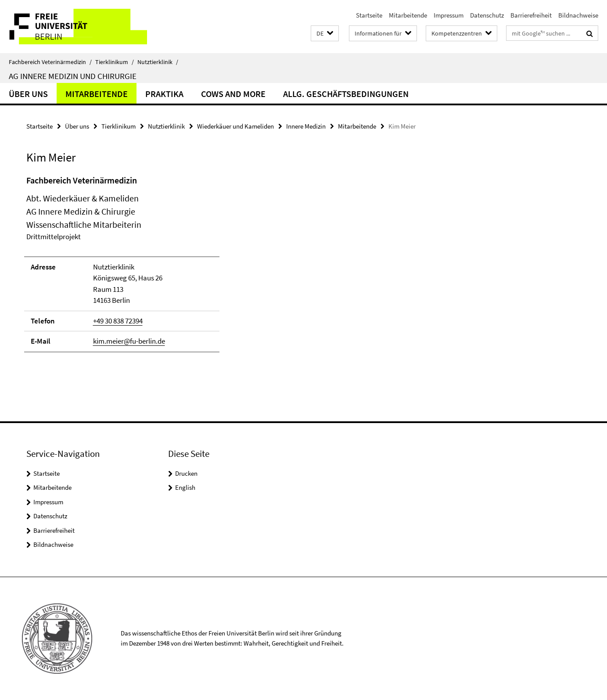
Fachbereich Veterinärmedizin (50, 62)
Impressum (449, 15)
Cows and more (233, 94)
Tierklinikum (115, 62)
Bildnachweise (578, 15)
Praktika (164, 94)
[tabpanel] (185, 267)
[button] (325, 34)
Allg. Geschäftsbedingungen (346, 94)
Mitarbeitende (408, 15)
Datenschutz (487, 15)
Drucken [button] (186, 473)
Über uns (28, 94)
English (185, 487)
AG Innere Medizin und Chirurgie (73, 76)
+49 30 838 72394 (118, 321)
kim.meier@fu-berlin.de (129, 341)
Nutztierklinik (158, 62)
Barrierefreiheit (531, 15)
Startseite (369, 15)
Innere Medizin (306, 126)
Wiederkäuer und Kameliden (235, 126)
